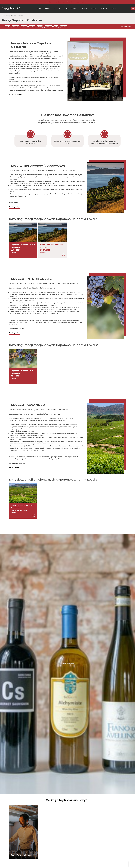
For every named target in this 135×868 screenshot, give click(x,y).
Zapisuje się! (14, 207)
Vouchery (58, 8)
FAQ (56, 27)
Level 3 (40, 27)
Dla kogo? (15, 27)
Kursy (47, 8)
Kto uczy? (48, 27)
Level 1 (24, 27)
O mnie (104, 8)
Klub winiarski (71, 8)
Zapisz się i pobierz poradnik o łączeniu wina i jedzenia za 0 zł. (67, 2)
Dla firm (84, 8)
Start (39, 8)
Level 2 (32, 27)
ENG (114, 8)
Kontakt (94, 8)
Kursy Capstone (15, 94)
